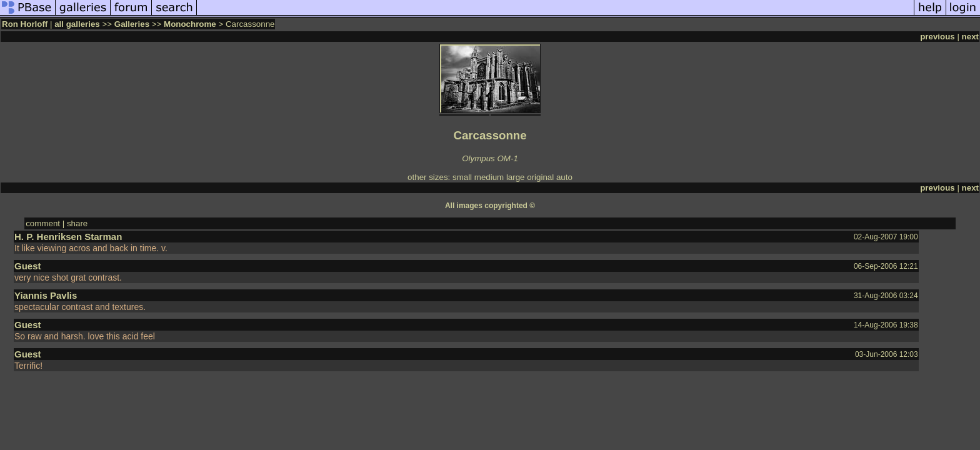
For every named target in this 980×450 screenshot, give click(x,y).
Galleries (132, 24)
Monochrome (190, 24)
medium (489, 177)
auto (564, 177)
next (970, 37)
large (516, 177)
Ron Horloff (25, 24)
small (462, 177)
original (540, 177)
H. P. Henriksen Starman (68, 237)
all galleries (77, 24)
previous (937, 37)
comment (43, 223)
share (77, 223)
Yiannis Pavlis (46, 295)
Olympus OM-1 (490, 158)
